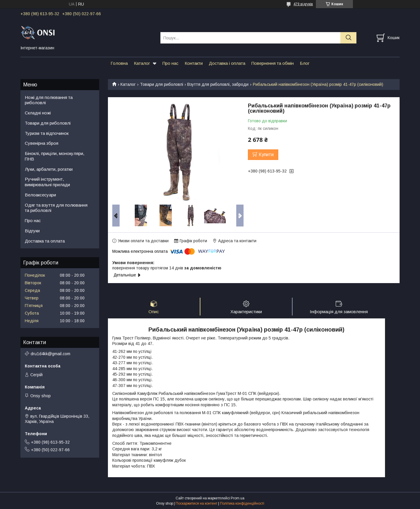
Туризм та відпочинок (47, 133)
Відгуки (32, 231)
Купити (266, 155)
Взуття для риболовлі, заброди (218, 84)
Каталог (142, 63)
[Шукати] (348, 38)
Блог (305, 63)
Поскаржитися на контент (196, 503)
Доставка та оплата (45, 241)
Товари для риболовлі (162, 84)
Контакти (194, 63)
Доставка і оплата (227, 63)
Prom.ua (238, 498)
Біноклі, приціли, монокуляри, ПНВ (55, 156)
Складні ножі (38, 113)
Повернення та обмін (273, 63)
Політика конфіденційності (242, 503)
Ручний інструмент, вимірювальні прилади (47, 182)
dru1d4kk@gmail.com (50, 354)
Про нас (170, 63)
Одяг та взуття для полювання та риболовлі (56, 208)
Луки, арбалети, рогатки (49, 169)
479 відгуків (303, 4)
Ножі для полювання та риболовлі (49, 100)
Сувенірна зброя (42, 143)
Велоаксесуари (40, 195)
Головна (119, 63)
